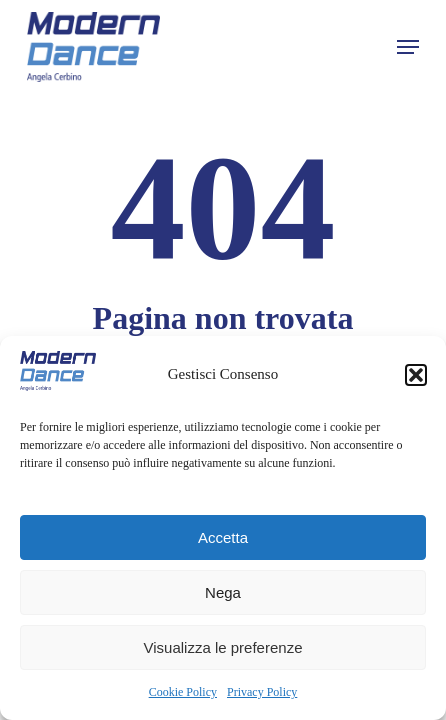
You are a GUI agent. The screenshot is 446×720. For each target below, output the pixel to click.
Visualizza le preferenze (223, 647)
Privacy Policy (262, 692)
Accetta (223, 537)
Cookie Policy (183, 692)
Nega (223, 592)
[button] (416, 375)
